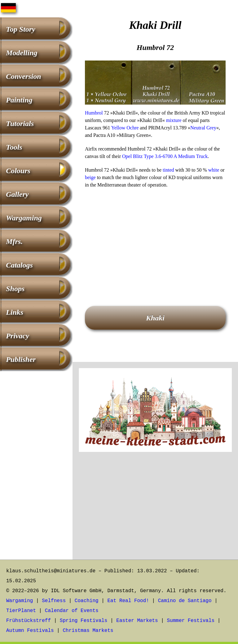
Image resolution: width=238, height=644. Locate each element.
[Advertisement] (155, 238)
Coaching (87, 601)
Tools (14, 147)
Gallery (17, 194)
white (214, 170)
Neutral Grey (203, 128)
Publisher (21, 359)
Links (15, 312)
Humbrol (94, 113)
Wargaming (24, 218)
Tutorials (20, 124)
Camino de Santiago (185, 601)
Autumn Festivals (30, 631)
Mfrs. (14, 241)
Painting (19, 100)
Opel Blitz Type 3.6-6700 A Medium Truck (165, 156)
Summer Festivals (191, 621)
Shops (15, 289)
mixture (174, 120)
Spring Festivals (84, 621)
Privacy (18, 336)
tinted (168, 170)
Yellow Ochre (125, 128)
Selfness (54, 601)
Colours (18, 171)
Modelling (22, 53)
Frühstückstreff (29, 621)
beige (90, 177)
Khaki (155, 318)
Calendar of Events (72, 611)
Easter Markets (137, 621)
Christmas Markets (88, 631)
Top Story (20, 29)
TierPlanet (21, 611)
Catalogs (19, 265)
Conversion (23, 76)
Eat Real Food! (128, 601)
